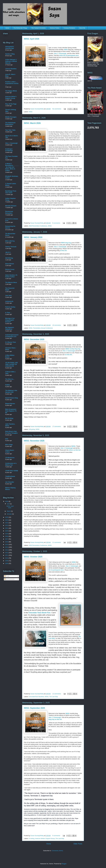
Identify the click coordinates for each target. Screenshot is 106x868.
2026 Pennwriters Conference (38, 226)
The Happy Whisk (11, 91)
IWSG (66, 50)
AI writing (31, 838)
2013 (7, 550)
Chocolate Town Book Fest (39, 613)
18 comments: (57, 325)
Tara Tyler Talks (10, 130)
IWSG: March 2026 (32, 123)
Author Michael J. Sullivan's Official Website (11, 61)
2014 (7, 547)
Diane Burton (10, 264)
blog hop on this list (55, 719)
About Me (82, 28)
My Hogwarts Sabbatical (10, 328)
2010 (7, 558)
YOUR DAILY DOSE (12, 471)
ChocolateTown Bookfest (36, 697)
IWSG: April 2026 (32, 39)
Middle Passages (11, 117)
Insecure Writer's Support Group (11, 97)
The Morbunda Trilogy (20, 28)
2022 (7, 525)
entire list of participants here (69, 55)
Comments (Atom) (57, 851)
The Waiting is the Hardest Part (11, 391)
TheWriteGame (10, 476)
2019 (7, 534)
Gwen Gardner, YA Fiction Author (11, 276)
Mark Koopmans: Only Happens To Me (11, 411)
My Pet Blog (9, 418)
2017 (7, 539)
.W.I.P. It (8, 252)
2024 (7, 520)
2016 (7, 542)
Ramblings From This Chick (11, 192)
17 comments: (57, 426)
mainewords (9, 301)
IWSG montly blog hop (73, 349)
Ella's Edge (9, 445)
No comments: (57, 109)
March (9, 511)
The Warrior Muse (11, 282)
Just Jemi (8, 295)
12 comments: (57, 694)
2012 (7, 553)
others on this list (75, 450)
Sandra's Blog (10, 54)
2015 (7, 544)
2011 (7, 555)
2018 (7, 536)
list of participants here (56, 570)
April (8, 504)
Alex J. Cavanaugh (60, 53)
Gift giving (32, 429)
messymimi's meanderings (10, 47)
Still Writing (9, 258)
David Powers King (12, 398)
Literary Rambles (11, 69)
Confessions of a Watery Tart (11, 464)
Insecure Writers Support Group (45, 838)
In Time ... (8, 313)
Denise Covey (10, 269)
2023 (7, 523)
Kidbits (8, 385)
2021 (7, 528)
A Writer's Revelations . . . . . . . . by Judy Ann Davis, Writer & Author (12, 167)
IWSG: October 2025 (33, 557)
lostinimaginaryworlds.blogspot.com (12, 336)
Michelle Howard (11, 206)
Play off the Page (11, 104)
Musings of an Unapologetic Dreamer (10, 320)
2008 (7, 563)
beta (7, 439)
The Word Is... (10, 379)
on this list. (69, 355)
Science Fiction (55, 28)
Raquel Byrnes (10, 404)
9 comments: (57, 836)
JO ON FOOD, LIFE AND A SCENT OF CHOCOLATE (11, 364)
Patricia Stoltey (10, 307)
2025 (7, 517)
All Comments (9, 579)
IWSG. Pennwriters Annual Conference (41, 328)
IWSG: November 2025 (34, 441)
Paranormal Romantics (9, 212)
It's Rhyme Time (11, 342)
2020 (7, 531)
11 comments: (57, 542)
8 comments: (57, 223)
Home (7, 28)
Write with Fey (10, 241)
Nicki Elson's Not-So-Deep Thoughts (11, 432)
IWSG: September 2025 (34, 708)
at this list (63, 251)
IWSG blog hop (66, 243)
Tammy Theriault (11, 247)
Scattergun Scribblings (9, 150)
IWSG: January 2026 (33, 237)
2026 (7, 501)
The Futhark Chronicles (39, 28)
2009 (7, 561)
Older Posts (78, 844)
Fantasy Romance (69, 28)
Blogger (64, 864)
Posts (7, 576)
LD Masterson (10, 458)
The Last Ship (54, 697)
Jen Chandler (10, 482)
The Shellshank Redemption (10, 124)
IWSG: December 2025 (34, 339)
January (10, 514)
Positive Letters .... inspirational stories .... (12, 83)
